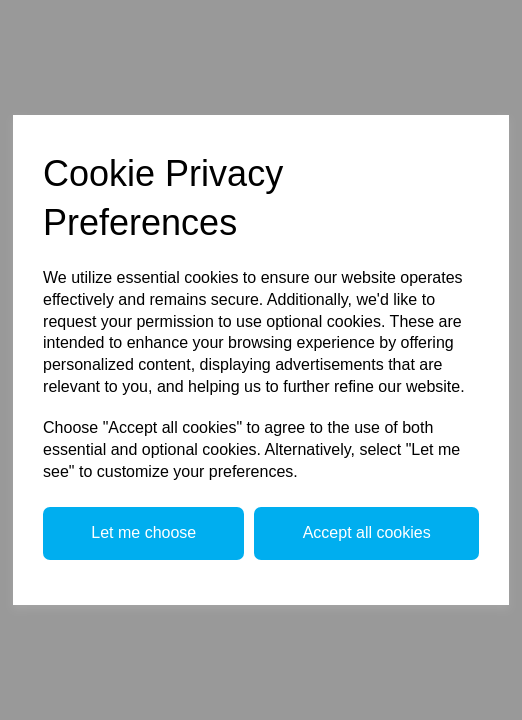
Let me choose (143, 532)
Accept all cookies (367, 532)
